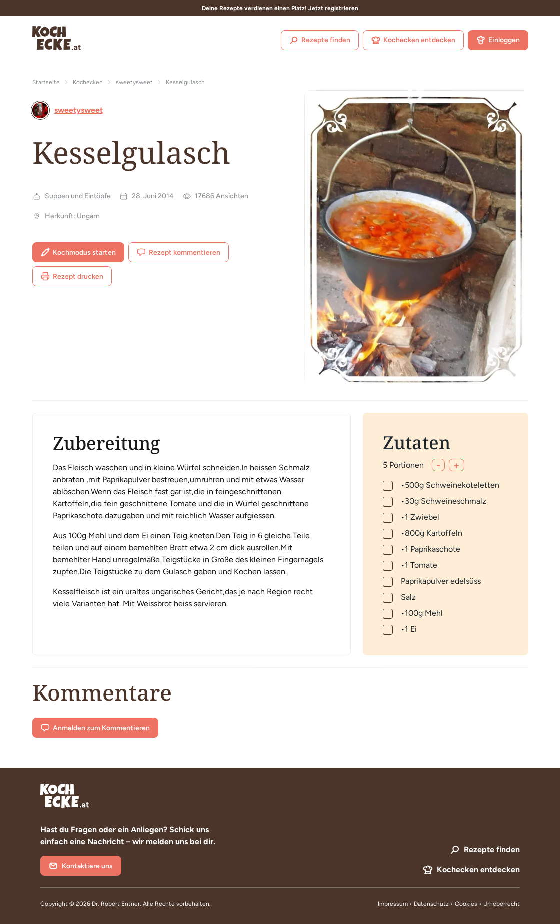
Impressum (393, 904)
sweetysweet (134, 82)
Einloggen (498, 40)
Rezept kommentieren (178, 252)
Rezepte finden (320, 40)
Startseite (46, 82)
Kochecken (88, 82)
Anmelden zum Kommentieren (95, 728)
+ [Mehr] (457, 465)
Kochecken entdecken (413, 40)
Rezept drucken (72, 276)
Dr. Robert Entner (116, 904)
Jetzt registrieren (333, 8)
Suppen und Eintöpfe (78, 196)
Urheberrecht (502, 904)
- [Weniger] (438, 465)
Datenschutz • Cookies (446, 904)
